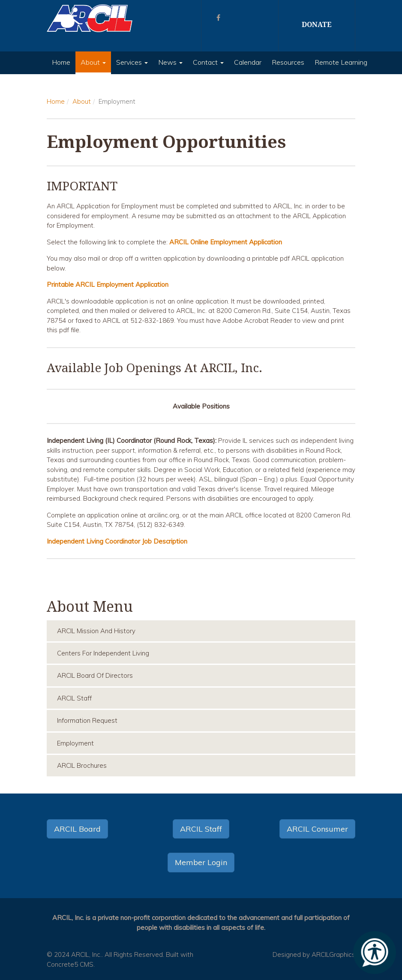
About (93, 62)
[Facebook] (218, 18)
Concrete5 (62, 964)
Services (132, 62)
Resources (288, 62)
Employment (75, 743)
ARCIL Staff (74, 698)
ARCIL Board (77, 829)
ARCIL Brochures (82, 765)
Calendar (248, 62)
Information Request (87, 720)
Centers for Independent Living (103, 653)
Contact (208, 62)
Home (61, 62)
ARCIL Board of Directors (95, 675)
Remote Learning (341, 62)
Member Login (201, 862)
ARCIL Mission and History (96, 631)
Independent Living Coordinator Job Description (117, 541)
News (170, 62)
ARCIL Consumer (317, 829)
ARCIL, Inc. (86, 954)
